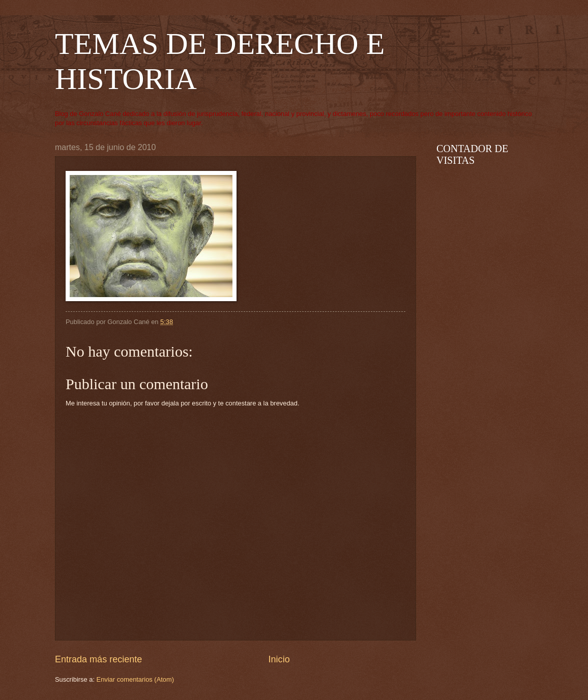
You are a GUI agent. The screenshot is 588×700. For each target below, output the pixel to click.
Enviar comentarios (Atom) (135, 679)
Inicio (279, 659)
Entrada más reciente (98, 659)
